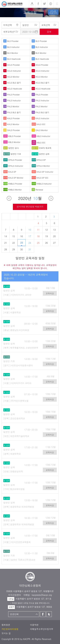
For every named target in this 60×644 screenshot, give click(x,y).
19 (46, 236)
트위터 (49, 614)
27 (54, 243)
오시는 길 (6, 633)
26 (46, 243)
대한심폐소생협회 (12, 4)
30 (21, 249)
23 (22, 243)
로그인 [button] (32, 4)
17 (30, 236)
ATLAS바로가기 (53, 12)
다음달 (51, 198)
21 (6, 243)
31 (30, 249)
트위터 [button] (44, 4)
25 (38, 243)
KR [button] (51, 4)
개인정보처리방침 (10, 629)
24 (30, 243)
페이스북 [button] (38, 4)
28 (6, 249)
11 (38, 230)
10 (30, 230)
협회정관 (6, 625)
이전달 (9, 198)
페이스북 (43, 614)
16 (21, 236)
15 (14, 236)
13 (54, 230)
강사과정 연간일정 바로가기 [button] (30, 207)
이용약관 (34, 625)
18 (38, 236)
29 (14, 249)
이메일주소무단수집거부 (42, 629)
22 (14, 243)
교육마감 (50, 293)
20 (54, 236)
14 (6, 236)
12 (46, 230)
